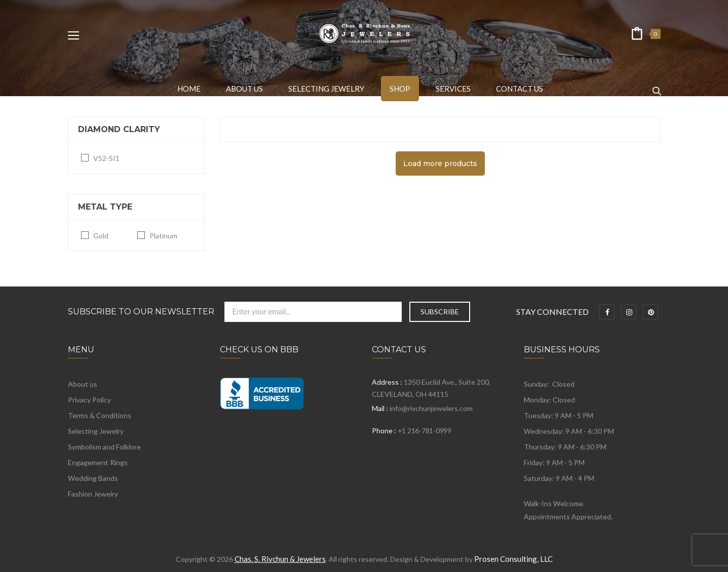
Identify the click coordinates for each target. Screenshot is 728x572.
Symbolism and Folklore (104, 447)
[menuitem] (189, 89)
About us (83, 384)
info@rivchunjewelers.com (431, 408)
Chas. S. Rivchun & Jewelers (280, 559)
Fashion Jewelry (93, 494)
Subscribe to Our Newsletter (141, 312)
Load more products (440, 164)
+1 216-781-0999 (425, 431)
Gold (101, 236)
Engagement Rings (98, 462)
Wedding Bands (93, 478)
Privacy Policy (89, 400)
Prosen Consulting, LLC (513, 559)
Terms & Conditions (100, 415)
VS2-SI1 (106, 158)
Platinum (163, 236)
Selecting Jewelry (96, 431)
